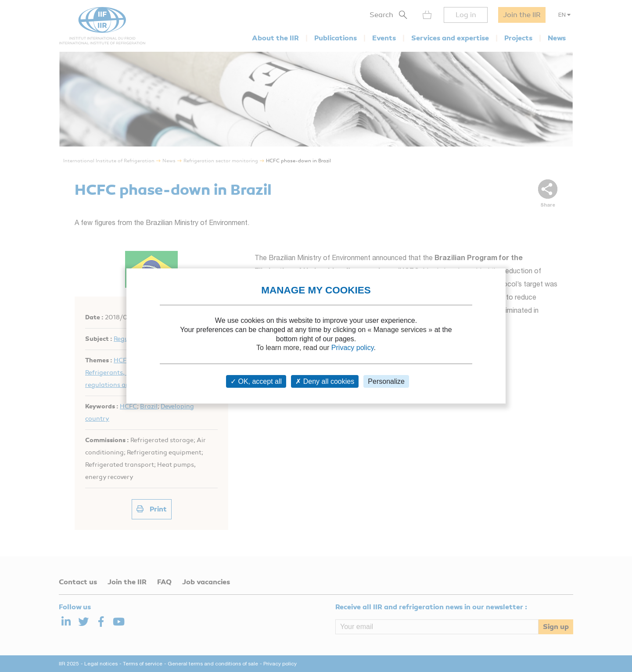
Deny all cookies (325, 381)
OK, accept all (256, 381)
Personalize (386, 381)
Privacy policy (353, 348)
